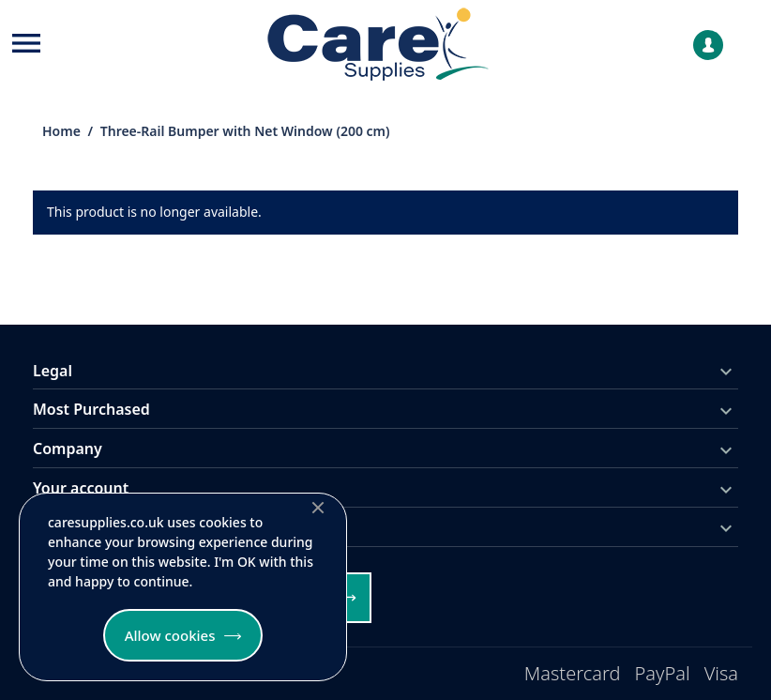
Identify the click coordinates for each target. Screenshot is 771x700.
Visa (721, 673)
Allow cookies (170, 635)
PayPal (663, 673)
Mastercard (573, 673)
